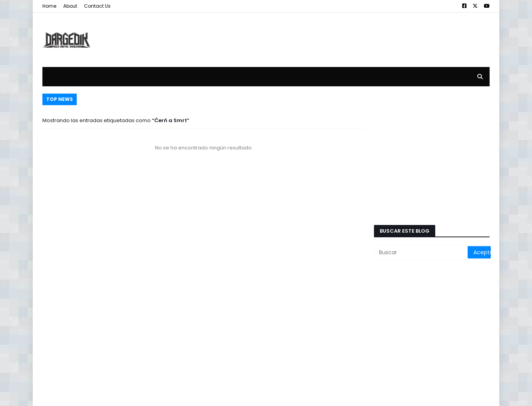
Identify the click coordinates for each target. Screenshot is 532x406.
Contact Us (97, 6)
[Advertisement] (349, 34)
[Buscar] (421, 252)
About (70, 6)
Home (49, 6)
